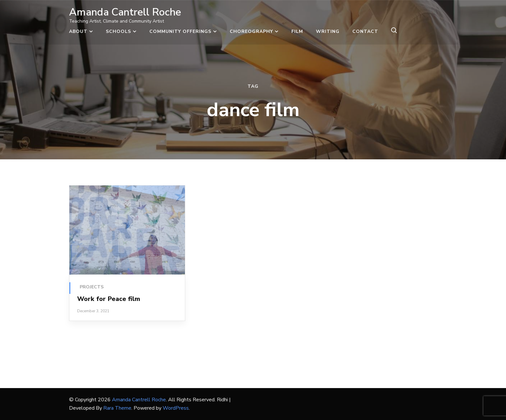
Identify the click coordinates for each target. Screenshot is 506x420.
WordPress (176, 408)
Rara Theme (117, 408)
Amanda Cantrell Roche (125, 12)
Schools (118, 31)
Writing (328, 31)
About (78, 31)
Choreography (251, 31)
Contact (365, 31)
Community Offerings (180, 31)
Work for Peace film (109, 299)
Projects (92, 287)
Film (297, 31)
